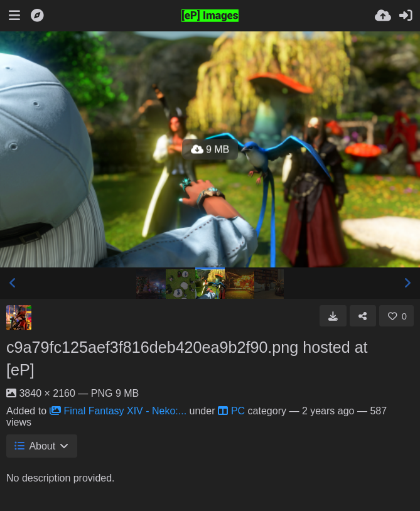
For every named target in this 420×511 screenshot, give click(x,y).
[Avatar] (19, 318)
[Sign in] (406, 16)
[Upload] (383, 16)
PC (231, 411)
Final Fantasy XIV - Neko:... (118, 411)
